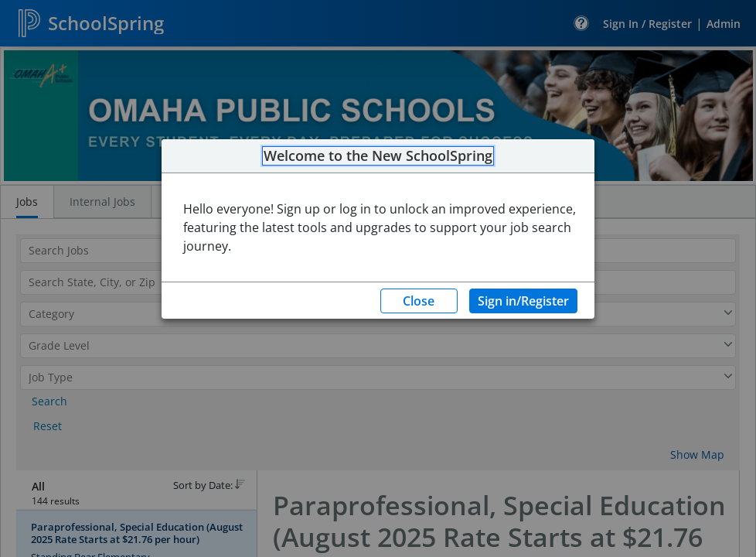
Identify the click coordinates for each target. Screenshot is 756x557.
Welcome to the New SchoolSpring (378, 156)
